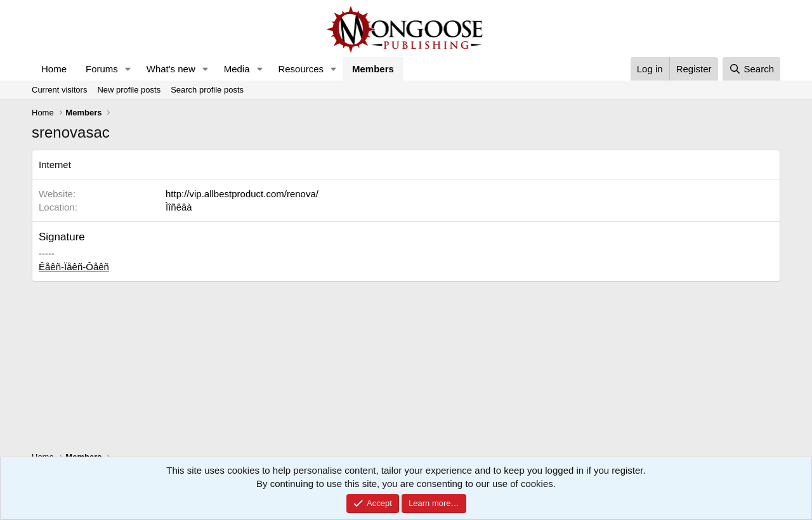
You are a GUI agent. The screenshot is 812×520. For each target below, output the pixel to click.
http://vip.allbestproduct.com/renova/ (242, 194)
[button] (128, 69)
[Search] (751, 69)
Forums (102, 69)
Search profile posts (207, 90)
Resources (301, 69)
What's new (171, 69)
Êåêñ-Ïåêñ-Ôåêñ (74, 267)
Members (373, 69)
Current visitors (59, 90)
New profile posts (129, 90)
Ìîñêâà (179, 207)
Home (54, 69)
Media (237, 69)
